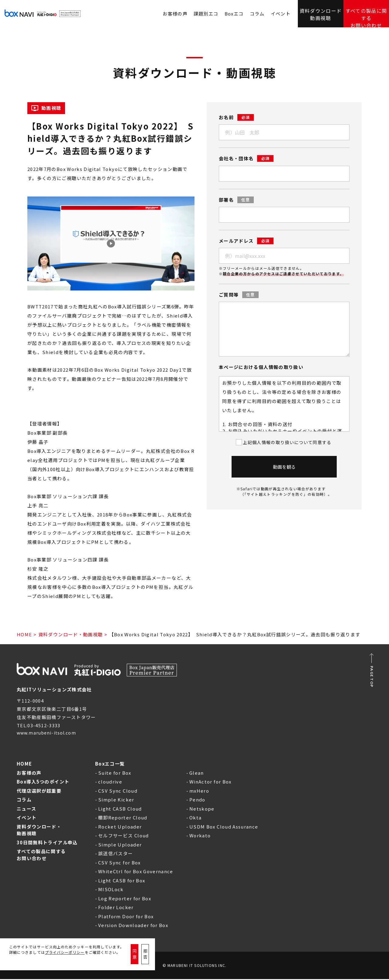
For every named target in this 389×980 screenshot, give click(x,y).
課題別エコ (206, 14)
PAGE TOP (372, 677)
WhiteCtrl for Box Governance (136, 872)
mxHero (199, 792)
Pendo (197, 800)
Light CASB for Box (122, 881)
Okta (195, 818)
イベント (281, 14)
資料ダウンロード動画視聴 (321, 13)
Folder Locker (116, 908)
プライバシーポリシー (65, 961)
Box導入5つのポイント (43, 782)
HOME (24, 634)
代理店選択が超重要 (39, 792)
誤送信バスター (115, 854)
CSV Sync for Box (119, 863)
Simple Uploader (120, 845)
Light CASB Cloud (120, 810)
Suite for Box (115, 774)
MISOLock (111, 890)
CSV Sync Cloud (118, 792)
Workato (200, 836)
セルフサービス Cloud (124, 836)
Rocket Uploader (120, 827)
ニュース (26, 810)
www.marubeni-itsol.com (48, 733)
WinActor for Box (210, 782)
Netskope (202, 810)
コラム (257, 14)
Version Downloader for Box (133, 926)
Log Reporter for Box (125, 899)
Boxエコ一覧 (110, 765)
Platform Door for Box (126, 917)
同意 (141, 959)
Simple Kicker (116, 800)
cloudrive (110, 782)
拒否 (164, 959)
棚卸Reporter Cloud (123, 818)
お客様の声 (29, 774)
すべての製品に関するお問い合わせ (366, 14)
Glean (197, 774)
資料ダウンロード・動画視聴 (71, 634)
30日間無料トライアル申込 (47, 843)
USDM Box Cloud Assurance (224, 827)
